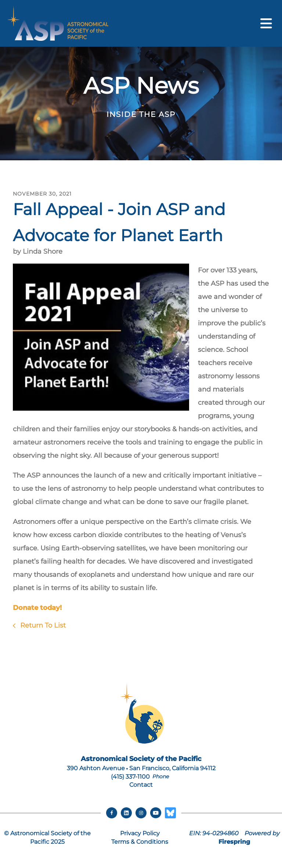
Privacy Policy (140, 833)
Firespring (234, 842)
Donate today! (37, 608)
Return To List (42, 625)
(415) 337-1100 (130, 777)
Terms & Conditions (140, 842)
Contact (141, 785)
